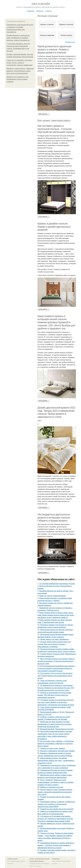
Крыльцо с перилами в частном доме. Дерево (57, 751)
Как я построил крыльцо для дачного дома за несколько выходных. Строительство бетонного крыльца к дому (56, 661)
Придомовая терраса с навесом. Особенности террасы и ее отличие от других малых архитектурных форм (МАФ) (56, 804)
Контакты (32, 859)
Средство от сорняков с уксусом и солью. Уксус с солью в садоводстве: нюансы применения (20, 63)
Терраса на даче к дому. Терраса (53, 748)
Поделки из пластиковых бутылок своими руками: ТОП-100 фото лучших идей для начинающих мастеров (54, 695)
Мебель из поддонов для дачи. (52, 787)
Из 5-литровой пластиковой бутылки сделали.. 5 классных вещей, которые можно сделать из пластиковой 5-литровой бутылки (56, 668)
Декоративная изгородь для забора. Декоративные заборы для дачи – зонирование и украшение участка (56, 761)
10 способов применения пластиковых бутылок (57, 584)
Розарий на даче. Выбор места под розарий (57, 809)
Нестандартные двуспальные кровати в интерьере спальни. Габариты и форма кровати (54, 517)
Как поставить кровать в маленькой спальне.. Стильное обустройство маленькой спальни (56, 129)
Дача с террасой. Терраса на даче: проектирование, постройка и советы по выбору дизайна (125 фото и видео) (56, 782)
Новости (40, 11)
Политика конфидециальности (37, 861)
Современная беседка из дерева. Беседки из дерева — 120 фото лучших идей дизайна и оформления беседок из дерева (56, 845)
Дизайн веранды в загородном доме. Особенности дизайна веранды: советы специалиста (18, 38)
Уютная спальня (66, 35)
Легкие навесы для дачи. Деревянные (54, 639)
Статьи (48, 11)
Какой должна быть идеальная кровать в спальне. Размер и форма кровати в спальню (54, 49)
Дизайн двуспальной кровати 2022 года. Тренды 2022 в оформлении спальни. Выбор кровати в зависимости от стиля (56, 412)
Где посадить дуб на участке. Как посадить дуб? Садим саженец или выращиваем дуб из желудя (55, 676)
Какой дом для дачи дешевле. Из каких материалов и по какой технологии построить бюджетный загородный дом (55, 724)
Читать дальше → (44, 114)
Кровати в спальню (66, 24)
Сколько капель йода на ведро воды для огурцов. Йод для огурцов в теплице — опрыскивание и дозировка (54, 644)
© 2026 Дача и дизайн (12, 859)
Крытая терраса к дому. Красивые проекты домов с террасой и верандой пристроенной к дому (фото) (55, 792)
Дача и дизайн (40, 4)
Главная (30, 11)
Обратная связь (56, 859)
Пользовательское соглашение (42, 859)
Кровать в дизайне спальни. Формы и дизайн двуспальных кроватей (54, 227)
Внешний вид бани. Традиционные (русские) (57, 729)
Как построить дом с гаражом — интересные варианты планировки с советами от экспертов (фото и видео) (56, 744)
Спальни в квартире (47, 35)
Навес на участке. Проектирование (52, 596)
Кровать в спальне (47, 24)
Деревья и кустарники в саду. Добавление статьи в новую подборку (18, 79)
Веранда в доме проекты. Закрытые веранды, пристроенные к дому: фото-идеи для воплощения (20, 71)
